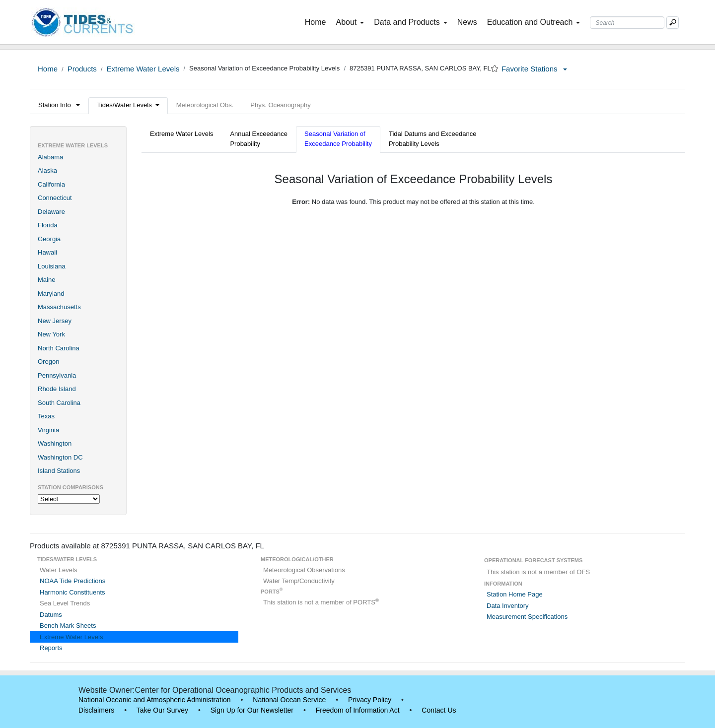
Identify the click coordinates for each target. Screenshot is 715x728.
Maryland (51, 294)
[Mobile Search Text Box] (673, 23)
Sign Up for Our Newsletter (252, 710)
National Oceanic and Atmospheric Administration (155, 700)
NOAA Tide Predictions (72, 581)
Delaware (51, 212)
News (467, 22)
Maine (46, 280)
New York (51, 334)
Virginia (48, 430)
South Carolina (59, 403)
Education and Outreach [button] (534, 22)
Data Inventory (508, 606)
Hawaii (47, 252)
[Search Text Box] (627, 23)
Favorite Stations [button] (534, 69)
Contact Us (439, 710)
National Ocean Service (289, 700)
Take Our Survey (162, 710)
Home (318, 21)
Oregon (48, 362)
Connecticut (55, 198)
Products (82, 69)
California (51, 184)
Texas (46, 416)
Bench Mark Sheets (68, 626)
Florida (48, 225)
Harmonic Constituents (72, 592)
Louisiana (52, 266)
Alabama (50, 157)
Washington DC (60, 457)
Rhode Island (57, 389)
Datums (51, 615)
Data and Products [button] (411, 22)
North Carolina (59, 348)
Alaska (47, 170)
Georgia (49, 239)
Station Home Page (515, 594)
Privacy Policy (370, 700)
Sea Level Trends (65, 603)
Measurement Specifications (527, 617)
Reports (51, 648)
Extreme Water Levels (143, 69)
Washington (55, 443)
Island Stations (59, 471)
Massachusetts (59, 307)
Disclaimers (96, 710)
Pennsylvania (57, 375)
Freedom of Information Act (358, 710)
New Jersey (55, 321)
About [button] (350, 22)
